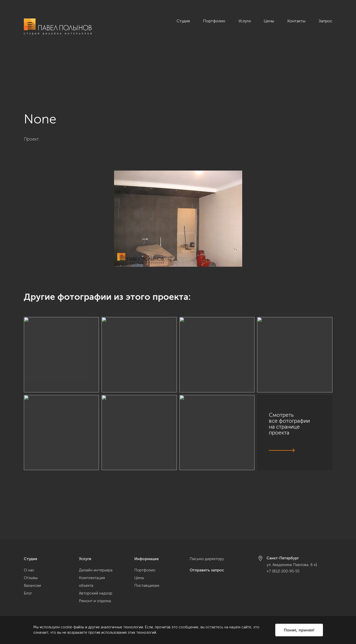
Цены (269, 21)
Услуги (245, 21)
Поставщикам (147, 586)
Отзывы (31, 578)
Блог (28, 593)
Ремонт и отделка (95, 601)
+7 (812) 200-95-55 (283, 571)
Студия (183, 21)
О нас (29, 570)
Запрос (326, 21)
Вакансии (32, 586)
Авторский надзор (96, 593)
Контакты (296, 21)
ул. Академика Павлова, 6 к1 (292, 565)
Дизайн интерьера (96, 570)
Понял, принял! (299, 630)
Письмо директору (207, 559)
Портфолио (214, 21)
